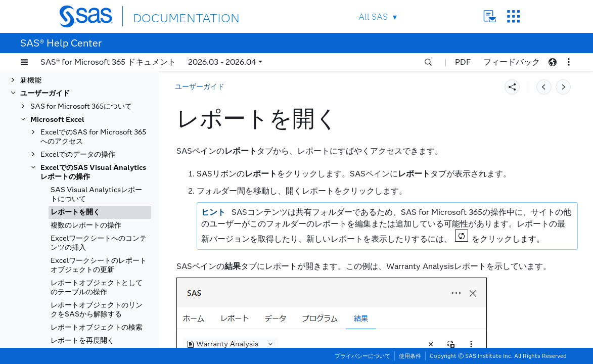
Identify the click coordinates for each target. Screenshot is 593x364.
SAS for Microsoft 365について (81, 106)
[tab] (100, 212)
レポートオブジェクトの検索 (97, 327)
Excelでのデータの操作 (78, 154)
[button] (24, 62)
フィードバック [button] (512, 62)
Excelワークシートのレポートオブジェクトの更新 (99, 265)
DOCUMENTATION (170, 16)
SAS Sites (513, 16)
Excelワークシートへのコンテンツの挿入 (99, 243)
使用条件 (410, 356)
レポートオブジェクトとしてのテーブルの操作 (97, 287)
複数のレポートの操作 (86, 225)
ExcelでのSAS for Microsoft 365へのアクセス (93, 137)
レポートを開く (75, 212)
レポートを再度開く (82, 340)
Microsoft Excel (57, 120)
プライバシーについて (362, 356)
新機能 (31, 80)
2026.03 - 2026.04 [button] (222, 62)
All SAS (373, 17)
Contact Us (490, 16)
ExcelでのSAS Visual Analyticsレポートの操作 (93, 172)
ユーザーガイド (45, 93)
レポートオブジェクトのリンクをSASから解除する (97, 310)
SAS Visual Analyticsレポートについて (96, 194)
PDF (463, 62)
